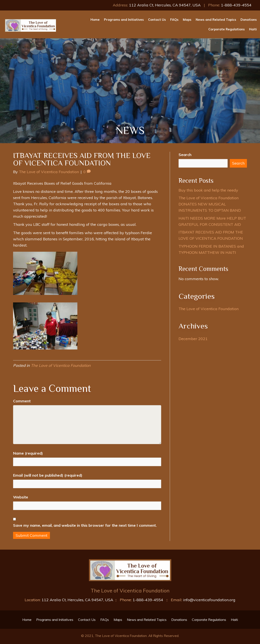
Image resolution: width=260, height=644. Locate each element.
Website (21, 497)
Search (185, 155)
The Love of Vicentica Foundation (61, 365)
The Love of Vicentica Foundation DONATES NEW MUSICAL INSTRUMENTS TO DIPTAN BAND (210, 204)
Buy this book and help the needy (208, 190)
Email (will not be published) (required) (48, 475)
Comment (22, 401)
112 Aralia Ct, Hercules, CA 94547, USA (165, 5)
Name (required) (28, 453)
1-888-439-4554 (236, 5)
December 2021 (193, 339)
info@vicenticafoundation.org (209, 600)
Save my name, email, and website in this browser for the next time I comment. (85, 525)
